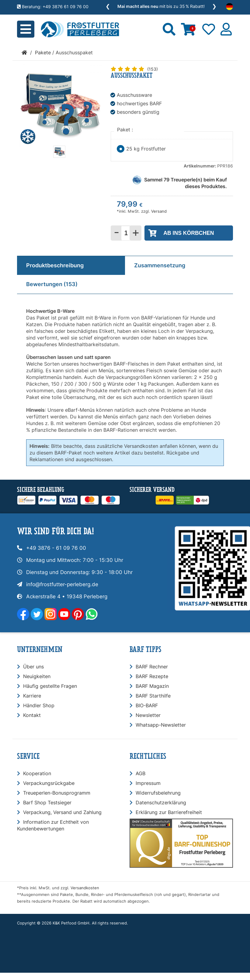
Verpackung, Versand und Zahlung (62, 812)
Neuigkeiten (37, 676)
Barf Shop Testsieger (47, 803)
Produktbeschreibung (55, 265)
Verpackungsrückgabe (49, 783)
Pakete (43, 52)
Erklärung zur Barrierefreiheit (169, 812)
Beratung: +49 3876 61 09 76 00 (53, 7)
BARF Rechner (152, 667)
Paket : (126, 130)
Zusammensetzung (160, 265)
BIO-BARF (147, 705)
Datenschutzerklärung (161, 803)
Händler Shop (39, 705)
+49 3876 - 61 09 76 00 (56, 548)
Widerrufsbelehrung (158, 793)
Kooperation (37, 773)
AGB (141, 773)
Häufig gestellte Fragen (50, 686)
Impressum (148, 783)
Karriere (32, 696)
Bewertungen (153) (52, 284)
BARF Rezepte (152, 676)
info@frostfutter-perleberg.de (62, 584)
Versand (159, 211)
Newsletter (148, 715)
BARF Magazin (152, 686)
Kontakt (32, 715)
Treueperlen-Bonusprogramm (57, 793)
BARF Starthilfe (153, 696)
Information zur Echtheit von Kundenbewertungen (53, 825)
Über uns (33, 667)
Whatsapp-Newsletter (161, 725)
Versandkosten (85, 888)
